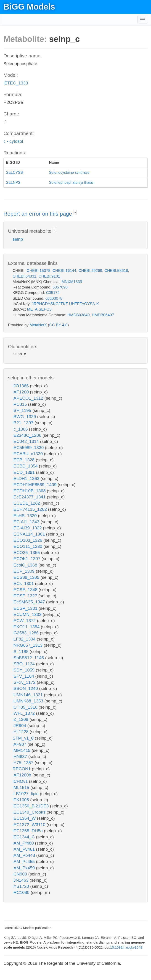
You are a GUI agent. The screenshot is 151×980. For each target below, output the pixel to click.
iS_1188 (21, 652)
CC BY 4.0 (58, 325)
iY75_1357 (24, 763)
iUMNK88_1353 (28, 701)
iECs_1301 (24, 583)
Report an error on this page (38, 214)
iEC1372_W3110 (30, 825)
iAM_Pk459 (24, 868)
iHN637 (20, 757)
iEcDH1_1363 (27, 479)
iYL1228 (21, 732)
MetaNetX (38, 325)
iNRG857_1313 (28, 645)
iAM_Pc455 (24, 861)
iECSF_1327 (25, 596)
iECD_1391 (24, 472)
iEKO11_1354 (27, 627)
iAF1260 (21, 392)
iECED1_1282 (27, 503)
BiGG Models (29, 7)
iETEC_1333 (16, 83)
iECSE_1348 (26, 590)
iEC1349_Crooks (30, 812)
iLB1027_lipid (26, 794)
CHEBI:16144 (64, 271)
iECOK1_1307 (27, 559)
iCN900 (20, 874)
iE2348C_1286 (28, 435)
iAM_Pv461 (24, 849)
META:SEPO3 (39, 309)
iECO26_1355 (27, 553)
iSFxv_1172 (25, 682)
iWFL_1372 (24, 713)
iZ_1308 (21, 719)
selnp (18, 239)
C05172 (53, 293)
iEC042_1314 (26, 441)
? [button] (75, 213)
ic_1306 (21, 429)
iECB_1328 (24, 460)
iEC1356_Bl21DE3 (31, 806)
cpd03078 (54, 298)
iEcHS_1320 (25, 516)
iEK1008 (21, 800)
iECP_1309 (24, 571)
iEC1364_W (25, 818)
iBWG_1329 (25, 417)
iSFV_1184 (24, 676)
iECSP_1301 (26, 608)
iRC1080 (22, 892)
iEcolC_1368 (25, 565)
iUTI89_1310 (26, 707)
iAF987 (20, 744)
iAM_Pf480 (24, 843)
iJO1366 (21, 386)
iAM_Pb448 (24, 855)
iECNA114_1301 (29, 534)
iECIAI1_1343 (27, 522)
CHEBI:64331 (24, 276)
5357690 (60, 287)
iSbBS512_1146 (29, 658)
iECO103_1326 (28, 540)
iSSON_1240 (26, 688)
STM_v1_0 (24, 738)
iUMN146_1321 (28, 695)
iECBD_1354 (26, 466)
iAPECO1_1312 (28, 398)
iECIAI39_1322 (28, 528)
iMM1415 (22, 750)
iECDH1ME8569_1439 (35, 485)
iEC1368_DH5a (28, 831)
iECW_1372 (25, 621)
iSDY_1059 (24, 670)
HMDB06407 (103, 315)
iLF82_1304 (25, 639)
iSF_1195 (23, 410)
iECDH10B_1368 (30, 491)
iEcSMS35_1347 (29, 602)
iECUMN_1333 (28, 614)
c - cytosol (13, 141)
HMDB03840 (78, 315)
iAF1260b (23, 775)
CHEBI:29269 (90, 271)
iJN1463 (21, 880)
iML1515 (21, 787)
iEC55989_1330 (29, 448)
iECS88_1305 (27, 577)
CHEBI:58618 (116, 271)
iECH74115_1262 (30, 509)
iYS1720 (21, 886)
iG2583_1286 (26, 633)
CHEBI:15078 (38, 271)
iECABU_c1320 (28, 454)
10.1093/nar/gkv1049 (126, 947)
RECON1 (22, 769)
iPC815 (20, 404)
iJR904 (20, 726)
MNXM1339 (72, 282)
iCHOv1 (21, 781)
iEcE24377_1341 (30, 497)
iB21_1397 (24, 423)
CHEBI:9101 (49, 276)
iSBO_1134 (24, 664)
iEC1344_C (24, 837)
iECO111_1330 (28, 546)
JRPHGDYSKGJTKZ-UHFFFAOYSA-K (65, 304)
